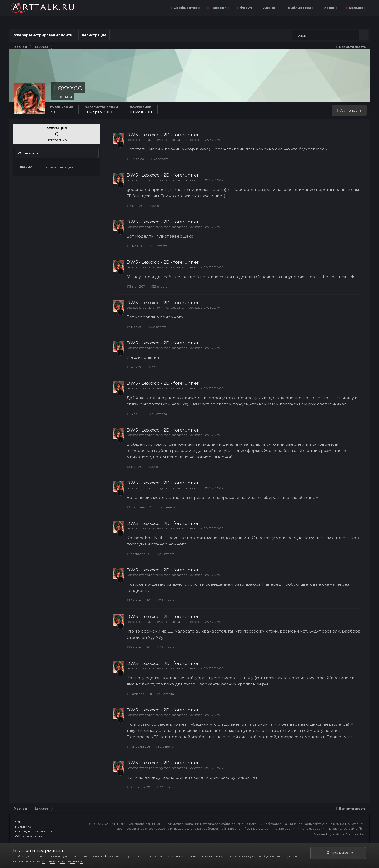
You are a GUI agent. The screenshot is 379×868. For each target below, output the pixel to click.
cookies (105, 856)
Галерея (219, 8)
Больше (357, 8)
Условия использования (63, 861)
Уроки (330, 8)
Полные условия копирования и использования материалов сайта (301, 828)
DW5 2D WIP (214, 140)
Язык (20, 822)
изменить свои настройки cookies (195, 856)
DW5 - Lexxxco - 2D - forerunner (163, 135)
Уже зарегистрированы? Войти (45, 35)
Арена (270, 8)
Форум (246, 8)
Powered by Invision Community (339, 834)
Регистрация (94, 35)
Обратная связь (28, 836)
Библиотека (300, 8)
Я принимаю (338, 853)
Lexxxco (132, 140)
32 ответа (160, 159)
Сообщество (186, 8)
